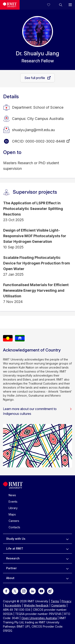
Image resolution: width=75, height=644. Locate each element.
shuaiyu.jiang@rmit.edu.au (33, 130)
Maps (12, 514)
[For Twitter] (15, 591)
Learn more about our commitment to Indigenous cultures (37, 411)
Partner (11, 568)
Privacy (66, 601)
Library (13, 508)
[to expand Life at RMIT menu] (67, 549)
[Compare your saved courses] (51, 5)
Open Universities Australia (39, 618)
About (10, 578)
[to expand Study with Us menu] (67, 539)
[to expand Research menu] (67, 558)
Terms (55, 601)
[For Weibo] (50, 591)
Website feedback (36, 605)
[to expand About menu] (67, 578)
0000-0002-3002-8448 (45, 141)
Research (13, 558)
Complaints (58, 605)
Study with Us (16, 539)
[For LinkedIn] (33, 591)
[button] (61, 5)
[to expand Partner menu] (67, 568)
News (12, 495)
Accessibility (13, 605)
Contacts (14, 527)
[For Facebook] (6, 591)
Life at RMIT (15, 548)
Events (13, 502)
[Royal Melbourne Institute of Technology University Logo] (10, 5)
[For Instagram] (24, 591)
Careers (14, 521)
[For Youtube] (41, 591)
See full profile (35, 78)
